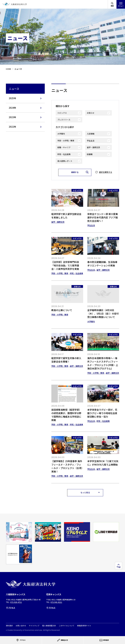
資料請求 (9, 626)
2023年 (12, 117)
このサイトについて (67, 626)
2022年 (12, 127)
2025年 (12, 98)
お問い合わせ (21, 626)
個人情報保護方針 (49, 626)
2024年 (12, 108)
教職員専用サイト (84, 626)
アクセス (11, 608)
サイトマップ (34, 626)
